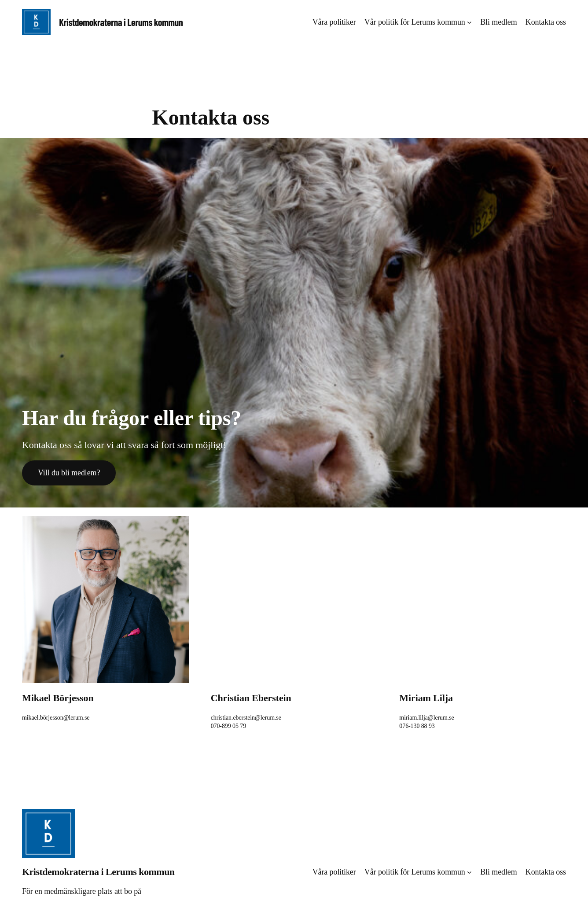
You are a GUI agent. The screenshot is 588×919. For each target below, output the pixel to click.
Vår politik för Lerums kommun (415, 22)
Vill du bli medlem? (69, 473)
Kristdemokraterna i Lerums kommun (121, 22)
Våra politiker (334, 22)
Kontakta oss (546, 22)
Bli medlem (498, 22)
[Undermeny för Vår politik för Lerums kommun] (469, 22)
